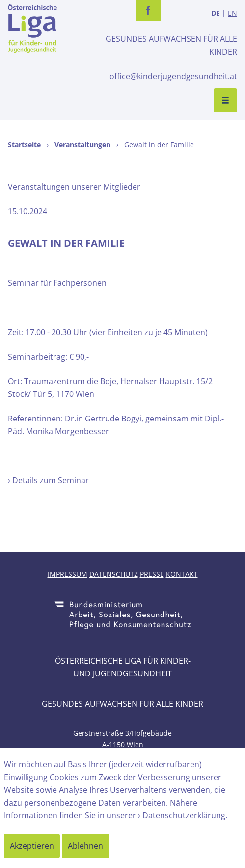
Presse (152, 574)
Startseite (24, 145)
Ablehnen (85, 846)
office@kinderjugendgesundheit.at (173, 76)
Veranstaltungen (82, 145)
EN (232, 13)
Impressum (68, 574)
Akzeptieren (32, 846)
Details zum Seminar (51, 480)
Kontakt (182, 574)
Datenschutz (114, 574)
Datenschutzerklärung (184, 815)
